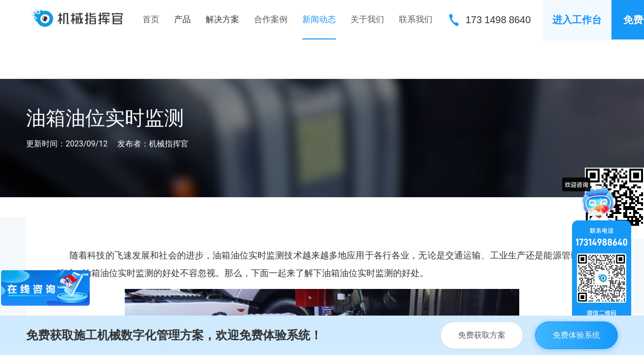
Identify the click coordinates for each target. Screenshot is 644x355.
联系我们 (416, 19)
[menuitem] (151, 20)
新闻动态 (319, 19)
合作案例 (271, 19)
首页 (151, 19)
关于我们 (367, 19)
